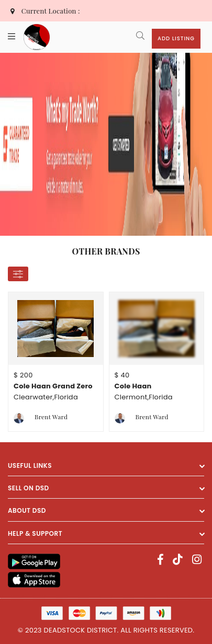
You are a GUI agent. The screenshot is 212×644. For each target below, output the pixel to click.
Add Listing (176, 38)
